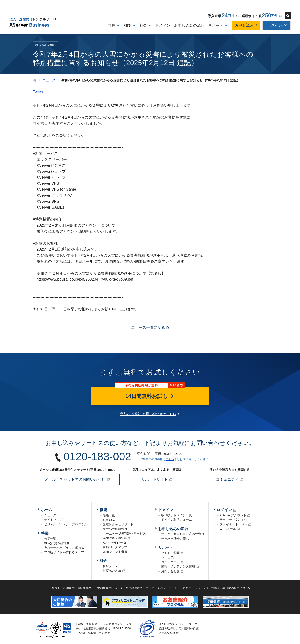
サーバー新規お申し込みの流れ (183, 534)
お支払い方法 (112, 571)
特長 (45, 533)
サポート (166, 548)
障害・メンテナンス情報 (178, 567)
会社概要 (55, 588)
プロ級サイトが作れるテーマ (64, 552)
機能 (103, 510)
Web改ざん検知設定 (117, 538)
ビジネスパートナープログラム (66, 524)
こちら (170, 459)
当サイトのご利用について (131, 588)
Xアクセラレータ (114, 543)
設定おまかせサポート (118, 524)
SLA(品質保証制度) (57, 543)
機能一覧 (109, 515)
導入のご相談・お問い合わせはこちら (148, 414)
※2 (280, 16)
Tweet (38, 92)
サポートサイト (157, 479)
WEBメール (228, 529)
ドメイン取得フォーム (177, 520)
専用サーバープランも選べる (64, 548)
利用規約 (69, 588)
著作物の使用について (237, 588)
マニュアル (169, 557)
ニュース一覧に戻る (150, 328)
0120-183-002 (97, 457)
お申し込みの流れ (189, 25)
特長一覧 (50, 539)
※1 (237, 16)
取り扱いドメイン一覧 (177, 515)
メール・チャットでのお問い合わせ (77, 479)
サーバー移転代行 (115, 529)
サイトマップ (53, 520)
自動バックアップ (115, 547)
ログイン (224, 510)
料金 (103, 561)
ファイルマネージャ (233, 524)
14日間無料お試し (150, 396)
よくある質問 (171, 553)
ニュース (50, 515)
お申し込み (244, 25)
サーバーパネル (230, 520)
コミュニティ (230, 479)
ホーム (47, 510)
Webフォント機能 (115, 552)
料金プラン (110, 566)
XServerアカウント (233, 515)
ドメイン (163, 25)
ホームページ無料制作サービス (124, 534)
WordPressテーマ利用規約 (94, 588)
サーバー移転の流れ (175, 539)
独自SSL (109, 520)
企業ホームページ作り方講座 (201, 588)
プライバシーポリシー (166, 588)
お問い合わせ (171, 571)
